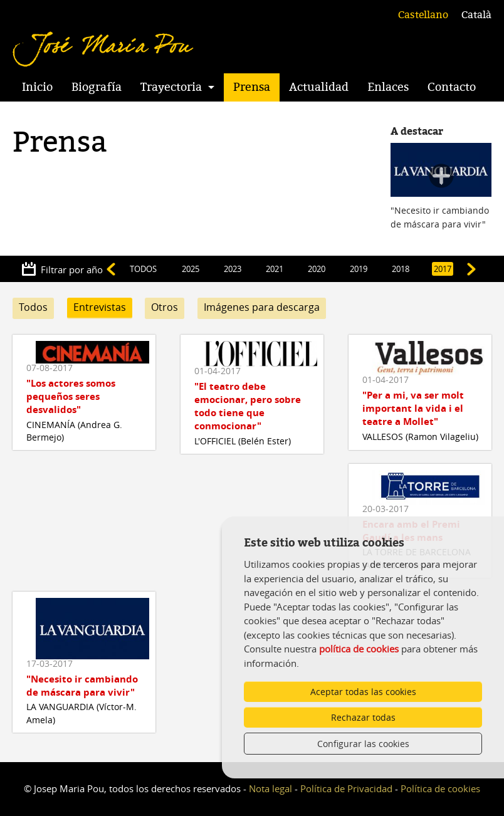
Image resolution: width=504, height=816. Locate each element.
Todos (33, 307)
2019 (359, 269)
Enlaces (388, 87)
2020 (317, 269)
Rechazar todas (363, 717)
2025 (191, 269)
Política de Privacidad (346, 788)
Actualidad (319, 87)
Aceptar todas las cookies (363, 692)
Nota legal (270, 788)
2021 (275, 269)
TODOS (143, 269)
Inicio (37, 87)
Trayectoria (171, 87)
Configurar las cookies (363, 744)
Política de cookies (440, 788)
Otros (165, 307)
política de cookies (359, 649)
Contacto (452, 87)
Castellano (423, 15)
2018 (401, 269)
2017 (443, 269)
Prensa (252, 87)
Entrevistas (100, 307)
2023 (233, 269)
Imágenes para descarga (262, 307)
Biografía (97, 87)
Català (476, 15)
